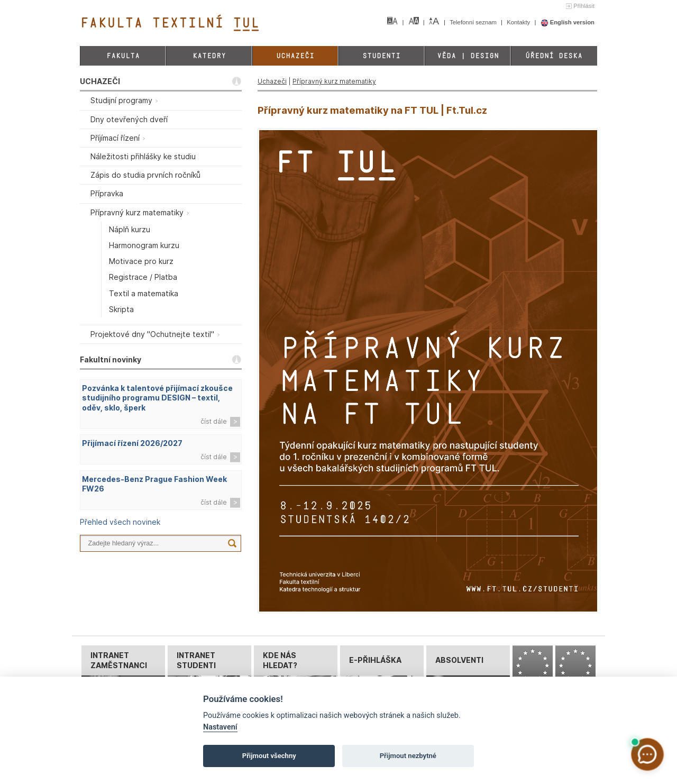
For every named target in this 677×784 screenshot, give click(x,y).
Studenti (381, 56)
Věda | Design (468, 56)
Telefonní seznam (474, 22)
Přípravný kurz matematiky (334, 81)
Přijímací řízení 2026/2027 (132, 443)
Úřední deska (554, 56)
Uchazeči (295, 56)
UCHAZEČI (100, 81)
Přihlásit (584, 6)
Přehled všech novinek (120, 522)
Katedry (209, 56)
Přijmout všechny (269, 756)
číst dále (214, 421)
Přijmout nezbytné (408, 756)
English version (568, 22)
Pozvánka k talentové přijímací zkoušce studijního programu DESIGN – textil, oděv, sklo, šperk (157, 398)
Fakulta (123, 56)
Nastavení (220, 727)
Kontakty (519, 22)
